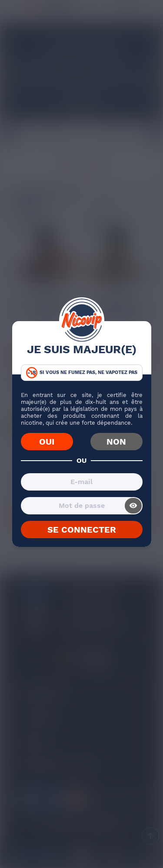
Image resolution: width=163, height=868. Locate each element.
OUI (47, 442)
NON (116, 442)
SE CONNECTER (82, 530)
